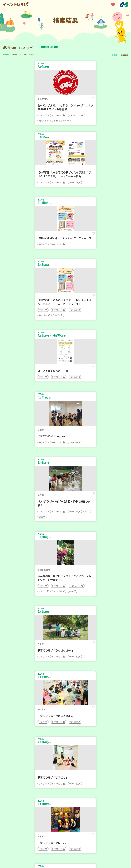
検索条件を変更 (56, 47)
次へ (72, 768)
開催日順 (124, 55)
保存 (58, 99)
